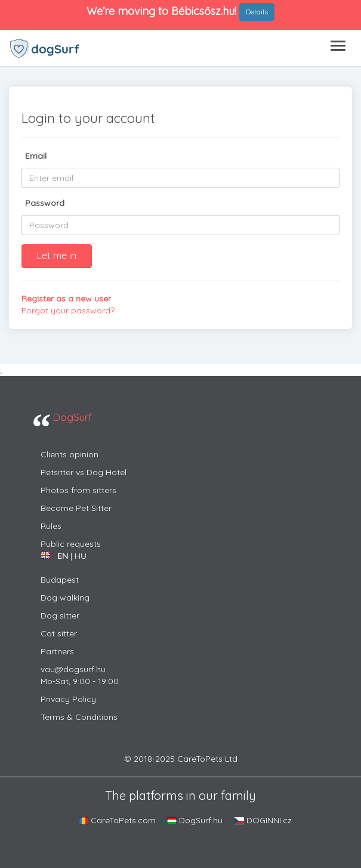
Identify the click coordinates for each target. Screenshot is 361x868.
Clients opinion (70, 454)
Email (36, 156)
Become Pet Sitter (76, 508)
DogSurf (72, 417)
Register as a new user (66, 298)
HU (81, 556)
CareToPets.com (117, 820)
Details (257, 12)
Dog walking (65, 598)
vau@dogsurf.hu (73, 669)
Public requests (71, 544)
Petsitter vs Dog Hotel (84, 472)
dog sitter (60, 615)
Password (45, 203)
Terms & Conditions (79, 717)
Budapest (60, 580)
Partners (57, 651)
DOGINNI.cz (263, 820)
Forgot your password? (68, 310)
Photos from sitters (78, 490)
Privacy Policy (68, 699)
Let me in (57, 256)
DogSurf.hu (195, 820)
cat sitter (59, 633)
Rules (51, 526)
